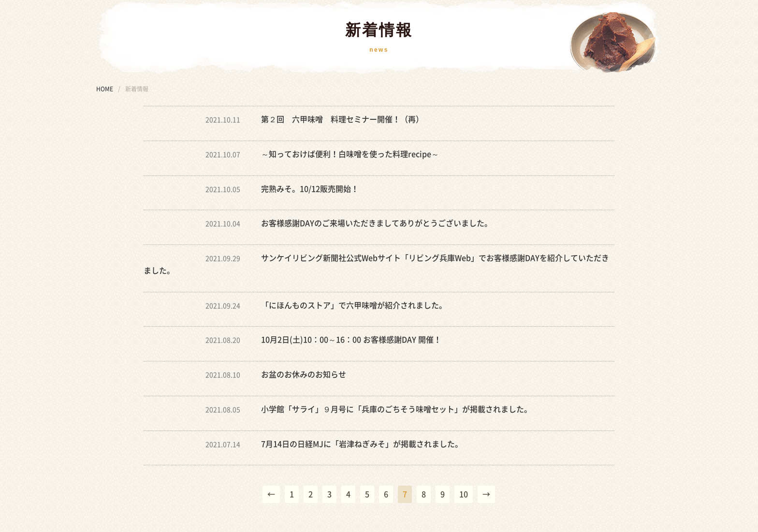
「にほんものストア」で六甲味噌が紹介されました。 (354, 305)
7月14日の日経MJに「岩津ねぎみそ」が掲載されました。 (362, 444)
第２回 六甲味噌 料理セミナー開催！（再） (342, 119)
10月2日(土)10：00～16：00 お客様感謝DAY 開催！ (351, 340)
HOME (105, 89)
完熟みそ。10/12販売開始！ (310, 189)
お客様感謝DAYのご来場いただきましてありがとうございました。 (377, 223)
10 (464, 494)
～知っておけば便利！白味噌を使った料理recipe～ (350, 154)
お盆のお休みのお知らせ (304, 374)
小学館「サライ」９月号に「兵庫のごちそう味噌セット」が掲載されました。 (396, 409)
